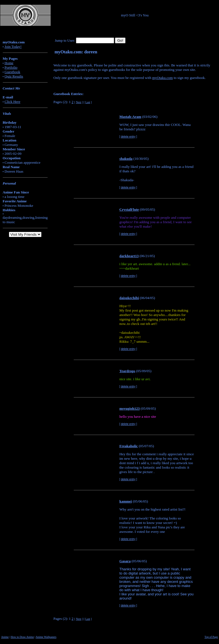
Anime (5, 637)
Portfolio (11, 67)
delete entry (128, 137)
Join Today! (13, 47)
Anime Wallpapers (46, 637)
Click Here (12, 102)
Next (79, 102)
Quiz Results (14, 76)
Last (88, 102)
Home (9, 63)
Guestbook (12, 72)
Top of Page (211, 637)
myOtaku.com (163, 78)
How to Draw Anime (22, 637)
